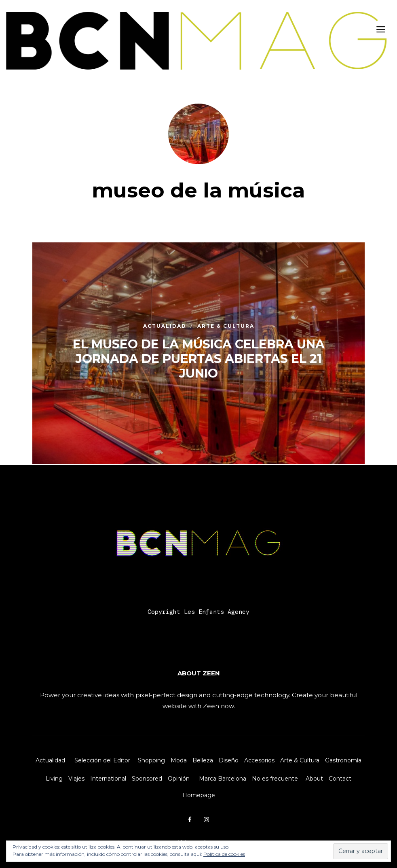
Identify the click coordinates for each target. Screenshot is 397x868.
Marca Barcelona (223, 779)
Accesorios (259, 760)
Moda (179, 760)
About (314, 779)
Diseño (229, 760)
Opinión (179, 779)
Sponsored (147, 779)
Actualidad (50, 760)
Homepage (199, 795)
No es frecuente (275, 779)
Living (54, 779)
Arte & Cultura (300, 760)
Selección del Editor (102, 760)
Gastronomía (343, 760)
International (108, 779)
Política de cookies (224, 854)
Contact (340, 779)
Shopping (151, 760)
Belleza (203, 760)
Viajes (76, 779)
